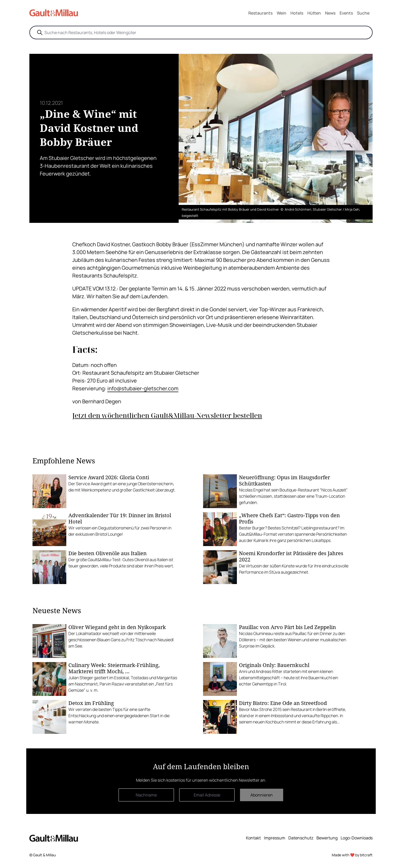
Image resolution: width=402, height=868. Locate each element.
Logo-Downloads (357, 838)
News (330, 13)
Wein (281, 13)
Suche (363, 13)
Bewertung (327, 838)
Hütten (314, 13)
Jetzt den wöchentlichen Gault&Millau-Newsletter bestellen (167, 415)
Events (346, 13)
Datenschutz (301, 838)
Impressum (275, 838)
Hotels (297, 13)
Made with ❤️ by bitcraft (352, 855)
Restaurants (260, 13)
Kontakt (253, 838)
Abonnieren (262, 795)
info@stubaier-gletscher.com (143, 388)
